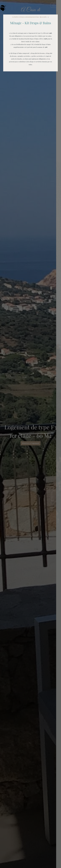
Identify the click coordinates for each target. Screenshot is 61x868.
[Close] (48, 17)
